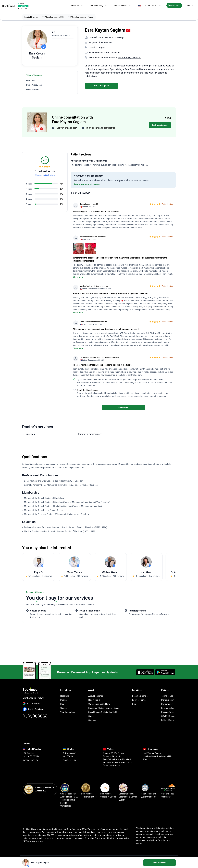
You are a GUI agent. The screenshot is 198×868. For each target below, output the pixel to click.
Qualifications (33, 89)
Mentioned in (33, 698)
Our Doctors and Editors (99, 704)
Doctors (64, 700)
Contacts (92, 720)
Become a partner (140, 696)
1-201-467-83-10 (150, 6)
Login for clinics (139, 700)
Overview (30, 80)
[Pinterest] (45, 716)
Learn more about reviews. (88, 184)
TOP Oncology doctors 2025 (53, 17)
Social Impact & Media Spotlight (103, 712)
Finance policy (168, 708)
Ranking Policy (168, 712)
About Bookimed (96, 696)
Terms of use (167, 696)
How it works (94, 700)
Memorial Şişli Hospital (129, 58)
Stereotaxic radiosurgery (89, 434)
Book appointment (160, 125)
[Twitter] (40, 716)
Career (91, 716)
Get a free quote (102, 86)
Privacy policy (167, 700)
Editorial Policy (168, 720)
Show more (78, 277)
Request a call (174, 5)
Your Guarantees (68, 712)
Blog (62, 704)
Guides (63, 708)
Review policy (167, 704)
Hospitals (65, 696)
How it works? (123, 6)
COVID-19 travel (168, 716)
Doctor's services (34, 85)
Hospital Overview (31, 17)
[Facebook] (25, 716)
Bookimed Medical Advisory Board (104, 708)
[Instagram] (30, 716)
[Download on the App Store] (145, 672)
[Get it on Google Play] (165, 672)
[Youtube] (35, 716)
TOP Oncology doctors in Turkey (81, 17)
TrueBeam (30, 434)
